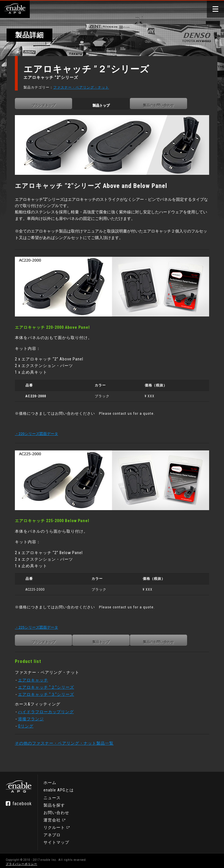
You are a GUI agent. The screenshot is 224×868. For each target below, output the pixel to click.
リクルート (54, 825)
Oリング (29, 720)
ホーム (50, 780)
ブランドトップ (47, 105)
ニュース (52, 795)
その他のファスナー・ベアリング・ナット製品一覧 (67, 737)
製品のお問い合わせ (162, 105)
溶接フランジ (34, 713)
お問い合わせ (56, 810)
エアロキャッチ (36, 674)
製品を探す (54, 802)
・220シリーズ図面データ (40, 430)
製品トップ (104, 105)
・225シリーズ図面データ (40, 621)
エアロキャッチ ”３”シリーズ (49, 688)
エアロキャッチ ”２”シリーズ (49, 681)
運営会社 (52, 817)
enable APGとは (59, 787)
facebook (22, 801)
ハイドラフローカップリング (49, 706)
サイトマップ (56, 839)
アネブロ (52, 832)
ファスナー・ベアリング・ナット (84, 87)
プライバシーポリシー (21, 861)
